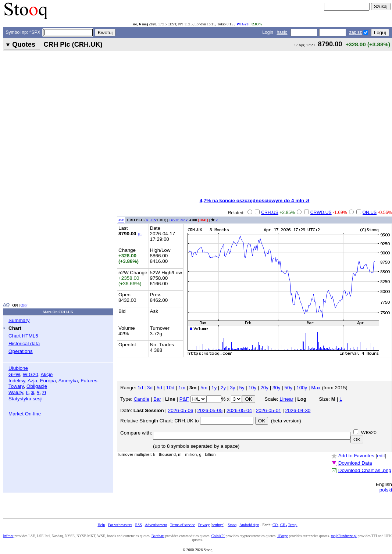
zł (44, 392)
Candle (142, 399)
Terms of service (182, 525)
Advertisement (156, 525)
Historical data (24, 344)
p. (140, 234)
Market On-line (25, 414)
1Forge (283, 536)
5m (204, 388)
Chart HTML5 (23, 336)
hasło (282, 32)
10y (253, 388)
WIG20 (242, 24)
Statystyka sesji (26, 399)
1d (140, 388)
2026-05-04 (239, 410)
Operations (21, 351)
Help (101, 525)
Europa (48, 381)
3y (232, 388)
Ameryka (68, 381)
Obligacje (37, 386)
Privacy (204, 525)
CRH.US (270, 212)
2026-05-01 (269, 410)
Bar (157, 399)
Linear (286, 399)
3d (150, 388)
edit (381, 456)
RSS (138, 525)
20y (264, 388)
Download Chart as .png (365, 470)
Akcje (47, 374)
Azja (32, 381)
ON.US (370, 212)
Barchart (158, 536)
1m (182, 388)
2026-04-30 (298, 410)
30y (277, 388)
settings (218, 525)
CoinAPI (218, 536)
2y (223, 388)
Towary (16, 386)
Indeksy (17, 381)
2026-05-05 (210, 410)
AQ (6, 305)
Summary (19, 320)
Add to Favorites (356, 456)
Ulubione (18, 368)
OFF (24, 305)
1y (214, 388)
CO (276, 525)
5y (242, 388)
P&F (184, 399)
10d (170, 388)
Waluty (16, 392)
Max (316, 388)
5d (159, 388)
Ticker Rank (178, 220)
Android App (249, 525)
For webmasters (120, 525)
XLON (151, 220)
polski (386, 490)
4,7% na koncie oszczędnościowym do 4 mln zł (255, 201)
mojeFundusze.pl (344, 536)
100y (302, 388)
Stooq (232, 525)
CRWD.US (321, 212)
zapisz (356, 32)
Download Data (355, 463)
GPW (14, 374)
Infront (8, 536)
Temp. (293, 525)
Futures (89, 381)
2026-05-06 (181, 410)
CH (284, 525)
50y (289, 388)
